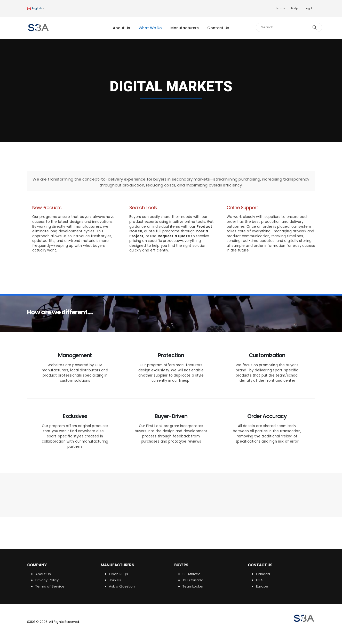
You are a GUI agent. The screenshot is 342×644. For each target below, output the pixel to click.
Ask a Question (122, 586)
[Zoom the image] (304, 616)
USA (260, 580)
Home (281, 8)
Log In (309, 8)
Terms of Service (50, 586)
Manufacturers (185, 28)
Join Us (115, 580)
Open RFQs (118, 574)
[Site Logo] (39, 28)
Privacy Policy (47, 580)
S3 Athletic (192, 574)
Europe (262, 586)
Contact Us (218, 28)
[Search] (315, 27)
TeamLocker (193, 586)
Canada (263, 574)
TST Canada (193, 580)
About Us (121, 28)
